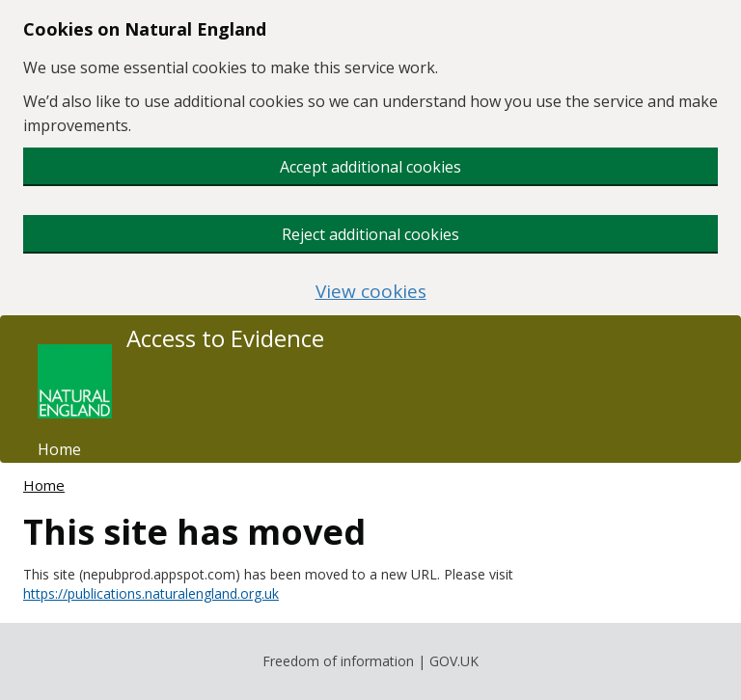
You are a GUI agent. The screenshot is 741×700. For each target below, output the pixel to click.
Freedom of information (338, 661)
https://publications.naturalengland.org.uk (151, 593)
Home (59, 449)
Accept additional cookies (370, 167)
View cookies (371, 292)
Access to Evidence (225, 338)
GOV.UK (454, 661)
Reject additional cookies (370, 234)
